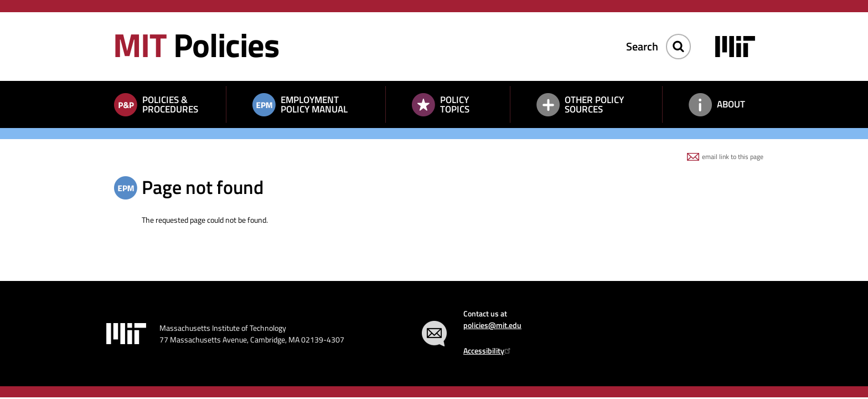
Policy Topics (455, 104)
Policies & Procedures (170, 104)
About (731, 104)
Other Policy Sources (594, 104)
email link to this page (733, 157)
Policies (196, 45)
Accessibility (489, 351)
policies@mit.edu (492, 325)
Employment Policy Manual (314, 104)
